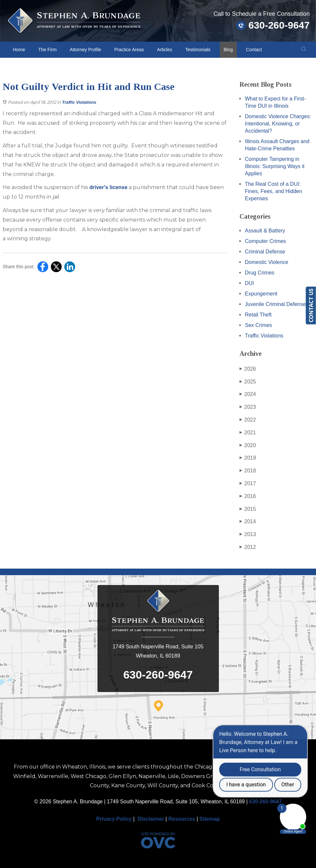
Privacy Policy (114, 819)
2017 (248, 484)
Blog (228, 50)
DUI (249, 283)
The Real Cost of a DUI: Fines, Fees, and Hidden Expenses (273, 191)
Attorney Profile (86, 50)
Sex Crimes (258, 325)
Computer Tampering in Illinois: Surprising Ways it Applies (275, 166)
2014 (248, 522)
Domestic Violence (266, 262)
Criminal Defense (265, 252)
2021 (248, 433)
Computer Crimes (265, 241)
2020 (248, 445)
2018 (248, 471)
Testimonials (198, 50)
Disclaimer (151, 819)
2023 (248, 407)
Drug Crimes (260, 273)
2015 (248, 509)
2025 (248, 382)
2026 (248, 369)
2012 (248, 547)
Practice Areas (129, 50)
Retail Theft (258, 315)
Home (19, 50)
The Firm (48, 50)
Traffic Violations (79, 102)
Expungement (261, 294)
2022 (248, 420)
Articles (165, 50)
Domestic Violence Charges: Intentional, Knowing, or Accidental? (278, 124)
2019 (248, 458)
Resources (182, 819)
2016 (248, 496)
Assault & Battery (265, 231)
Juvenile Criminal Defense (275, 304)
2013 (248, 534)
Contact (254, 50)
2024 (248, 394)
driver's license (108, 187)
